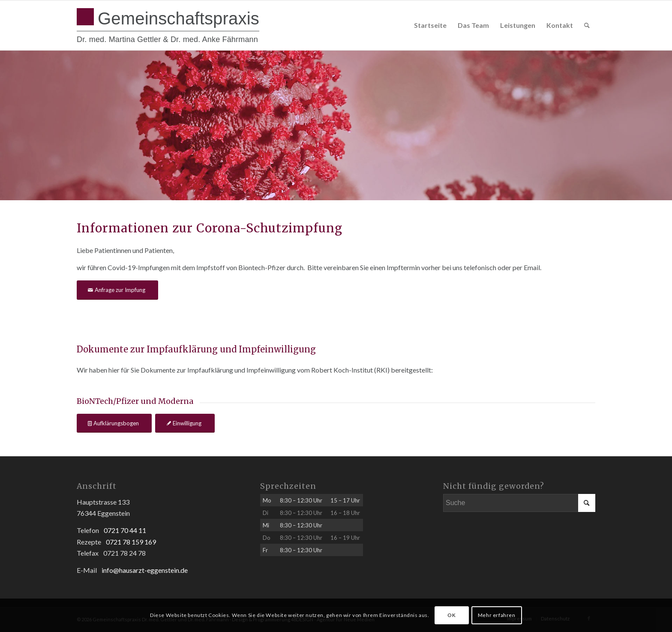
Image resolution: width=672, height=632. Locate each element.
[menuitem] (430, 25)
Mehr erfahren (497, 615)
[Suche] (587, 25)
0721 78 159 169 (131, 542)
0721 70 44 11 (125, 530)
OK (451, 615)
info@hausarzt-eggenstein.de (145, 570)
